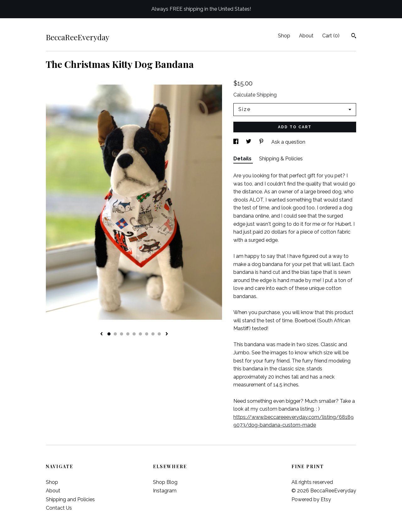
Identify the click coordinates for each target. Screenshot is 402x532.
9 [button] (159, 334)
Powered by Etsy (311, 499)
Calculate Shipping (255, 95)
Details (243, 159)
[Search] (354, 36)
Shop (284, 36)
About (306, 36)
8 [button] (153, 334)
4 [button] (128, 334)
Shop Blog (165, 482)
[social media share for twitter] (249, 142)
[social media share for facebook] (236, 142)
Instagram (165, 491)
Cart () (331, 36)
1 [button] (109, 334)
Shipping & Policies (281, 159)
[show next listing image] (167, 334)
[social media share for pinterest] (262, 142)
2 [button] (115, 334)
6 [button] (140, 334)
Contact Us (59, 508)
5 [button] (134, 334)
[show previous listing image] (101, 334)
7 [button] (147, 334)
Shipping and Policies (70, 499)
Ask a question (288, 142)
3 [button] (122, 334)
